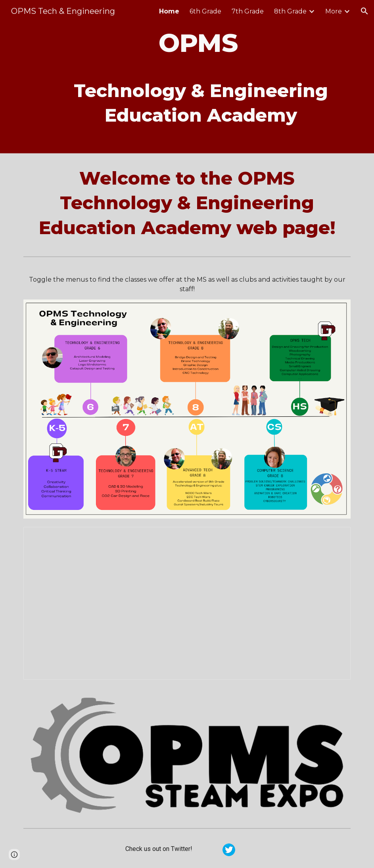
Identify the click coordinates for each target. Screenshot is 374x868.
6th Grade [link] (205, 11)
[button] (364, 11)
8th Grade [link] (290, 11)
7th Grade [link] (248, 11)
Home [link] (169, 11)
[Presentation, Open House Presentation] (187, 603)
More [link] (334, 11)
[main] (201, 77)
